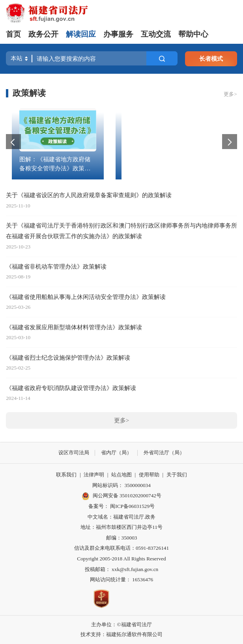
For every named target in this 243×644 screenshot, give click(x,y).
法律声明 (94, 475)
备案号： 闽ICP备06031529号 (121, 506)
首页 (13, 34)
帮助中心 (193, 34)
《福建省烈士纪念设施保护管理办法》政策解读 (68, 357)
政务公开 (43, 34)
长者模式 (211, 59)
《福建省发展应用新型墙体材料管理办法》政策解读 (74, 327)
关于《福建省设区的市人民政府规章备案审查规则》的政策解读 (89, 195)
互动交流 (156, 34)
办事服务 (118, 34)
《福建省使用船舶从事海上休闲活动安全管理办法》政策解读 (86, 297)
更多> (230, 94)
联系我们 (66, 475)
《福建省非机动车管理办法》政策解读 (56, 266)
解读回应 (81, 34)
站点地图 (121, 475)
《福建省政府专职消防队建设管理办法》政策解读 (71, 388)
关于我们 (177, 475)
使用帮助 (149, 475)
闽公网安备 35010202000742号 (121, 496)
